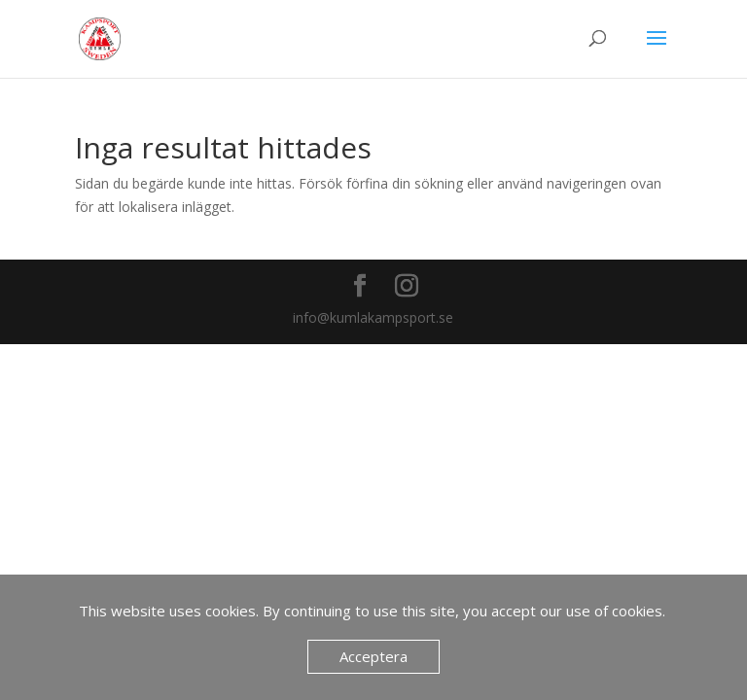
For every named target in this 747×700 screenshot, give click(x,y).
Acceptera (373, 656)
